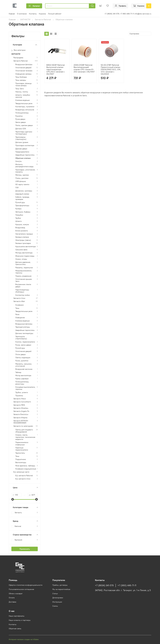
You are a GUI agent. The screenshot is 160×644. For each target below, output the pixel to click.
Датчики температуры (24, 333)
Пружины (19, 396)
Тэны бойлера (21, 77)
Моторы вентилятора (24, 253)
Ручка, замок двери (23, 345)
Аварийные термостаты (25, 155)
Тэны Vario (20, 89)
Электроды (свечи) (23, 240)
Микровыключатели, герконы (24, 272)
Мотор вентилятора (23, 376)
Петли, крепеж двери (24, 125)
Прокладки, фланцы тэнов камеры (23, 84)
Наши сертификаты (17, 616)
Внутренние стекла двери (23, 285)
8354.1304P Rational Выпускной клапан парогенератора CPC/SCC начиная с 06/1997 (56, 69)
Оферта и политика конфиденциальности (26, 585)
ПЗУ (17, 188)
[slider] (13, 499)
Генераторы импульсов (25, 110)
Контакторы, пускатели (25, 107)
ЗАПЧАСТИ (25, 19)
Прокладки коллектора (25, 145)
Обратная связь (15, 629)
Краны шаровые (22, 379)
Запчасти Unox (19, 298)
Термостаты (20, 453)
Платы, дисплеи (22, 178)
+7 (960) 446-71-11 (127, 585)
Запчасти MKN (19, 405)
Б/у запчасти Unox (23, 479)
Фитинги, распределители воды (24, 165)
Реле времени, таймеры (25, 466)
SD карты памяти (22, 184)
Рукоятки (19, 116)
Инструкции (57, 602)
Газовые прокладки (23, 243)
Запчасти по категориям (23, 426)
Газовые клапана (22, 237)
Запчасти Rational (43, 19)
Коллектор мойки (23, 295)
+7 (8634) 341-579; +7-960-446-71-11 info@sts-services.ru (128, 14)
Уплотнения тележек (24, 71)
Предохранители (22, 152)
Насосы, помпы (22, 92)
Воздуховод (20, 228)
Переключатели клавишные (22, 443)
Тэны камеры (21, 80)
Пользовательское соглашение (21, 589)
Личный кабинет (55, 14)
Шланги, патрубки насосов (23, 96)
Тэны (17, 308)
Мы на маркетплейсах (61, 589)
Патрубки (19, 215)
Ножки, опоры (21, 259)
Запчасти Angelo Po (21, 411)
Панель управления (23, 276)
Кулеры (18, 209)
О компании (22, 14)
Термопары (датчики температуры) (24, 133)
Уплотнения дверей (23, 68)
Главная (12, 14)
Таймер (18, 372)
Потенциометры (22, 113)
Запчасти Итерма (20, 418)
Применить (25, 549)
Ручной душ (20, 202)
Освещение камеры (23, 74)
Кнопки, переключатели (25, 342)
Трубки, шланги (22, 392)
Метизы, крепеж (22, 175)
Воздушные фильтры (24, 64)
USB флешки (21, 181)
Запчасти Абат (19, 301)
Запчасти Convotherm (22, 402)
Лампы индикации (23, 358)
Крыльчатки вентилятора (25, 247)
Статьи (55, 594)
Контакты (33, 14)
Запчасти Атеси (20, 399)
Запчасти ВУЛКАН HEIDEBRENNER (21, 422)
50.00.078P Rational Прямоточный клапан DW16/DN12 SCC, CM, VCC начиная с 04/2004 (111, 69)
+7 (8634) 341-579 (104, 585)
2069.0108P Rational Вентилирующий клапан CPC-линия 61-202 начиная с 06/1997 (84, 68)
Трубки (18, 218)
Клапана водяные (22, 100)
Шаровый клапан (22, 194)
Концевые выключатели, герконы (25, 388)
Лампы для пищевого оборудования (24, 431)
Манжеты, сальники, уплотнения (24, 365)
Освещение (20, 318)
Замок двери (21, 122)
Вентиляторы (21, 463)
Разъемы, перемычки (24, 268)
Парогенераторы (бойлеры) (22, 291)
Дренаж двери (21, 149)
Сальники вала (21, 250)
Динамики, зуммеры (24, 191)
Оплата (12, 598)
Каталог (34, 6)
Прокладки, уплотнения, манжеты (25, 171)
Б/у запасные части (21, 472)
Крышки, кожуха (22, 224)
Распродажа (18, 58)
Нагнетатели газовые (24, 234)
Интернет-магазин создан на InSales (24, 639)
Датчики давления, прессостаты (23, 263)
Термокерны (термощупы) (21, 138)
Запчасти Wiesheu (21, 408)
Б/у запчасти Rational (24, 476)
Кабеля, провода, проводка (22, 198)
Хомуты (18, 161)
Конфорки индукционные (26, 469)
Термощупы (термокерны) (21, 338)
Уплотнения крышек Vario (24, 280)
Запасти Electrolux (21, 414)
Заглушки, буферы (23, 212)
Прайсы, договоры (60, 585)
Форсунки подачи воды (25, 256)
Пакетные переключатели (22, 449)
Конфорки (19, 305)
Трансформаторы (22, 206)
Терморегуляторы (23, 327)
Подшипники (21, 459)
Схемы (55, 606)
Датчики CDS (21, 129)
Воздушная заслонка (24, 369)
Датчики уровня (22, 142)
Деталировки (58, 598)
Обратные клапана (23, 158)
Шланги (18, 221)
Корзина (42, 14)
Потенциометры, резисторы (22, 383)
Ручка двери (20, 119)
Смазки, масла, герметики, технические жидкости (25, 437)
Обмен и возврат (16, 594)
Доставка (12, 602)
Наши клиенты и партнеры (20, 620)
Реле (17, 314)
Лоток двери (20, 354)
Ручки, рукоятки (22, 361)
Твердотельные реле (24, 103)
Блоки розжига (21, 231)
